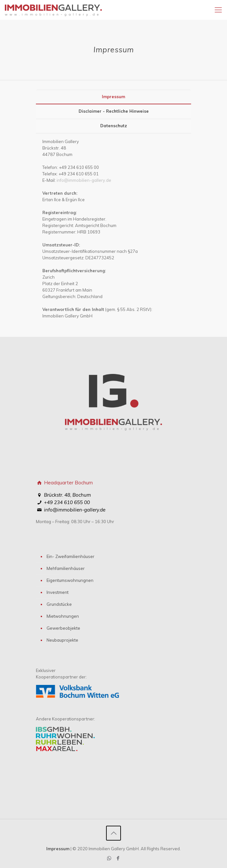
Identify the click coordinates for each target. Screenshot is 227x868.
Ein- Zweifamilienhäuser (70, 556)
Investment (58, 592)
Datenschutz (114, 126)
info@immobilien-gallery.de (84, 180)
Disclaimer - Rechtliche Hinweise (114, 111)
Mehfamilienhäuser (66, 568)
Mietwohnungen (63, 616)
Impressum (113, 97)
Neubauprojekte (62, 640)
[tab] (113, 97)
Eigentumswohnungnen (70, 580)
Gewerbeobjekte (63, 628)
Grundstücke (59, 604)
